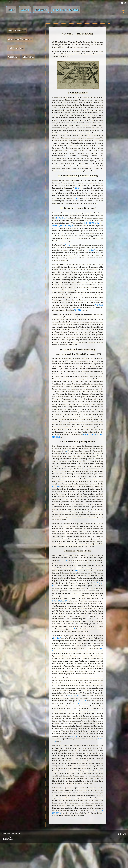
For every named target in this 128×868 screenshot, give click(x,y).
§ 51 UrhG (57, 656)
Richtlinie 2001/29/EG (60, 838)
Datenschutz (122, 863)
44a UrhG (80, 647)
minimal (12, 2)
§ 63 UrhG (71, 669)
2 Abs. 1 (98, 724)
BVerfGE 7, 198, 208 (90, 616)
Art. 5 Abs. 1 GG (77, 600)
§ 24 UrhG (74, 250)
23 (79, 203)
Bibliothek (41, 10)
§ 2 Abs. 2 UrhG (71, 223)
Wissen (25, 10)
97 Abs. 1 (86, 763)
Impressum (113, 863)
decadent (17, 2)
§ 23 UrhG (78, 193)
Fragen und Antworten (66, 10)
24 (68, 461)
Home (11, 10)
